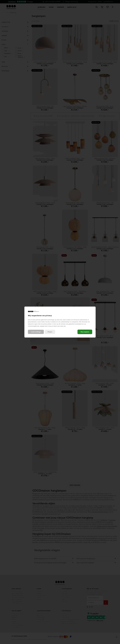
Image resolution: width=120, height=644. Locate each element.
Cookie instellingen (36, 332)
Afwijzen (50, 332)
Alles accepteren (85, 332)
